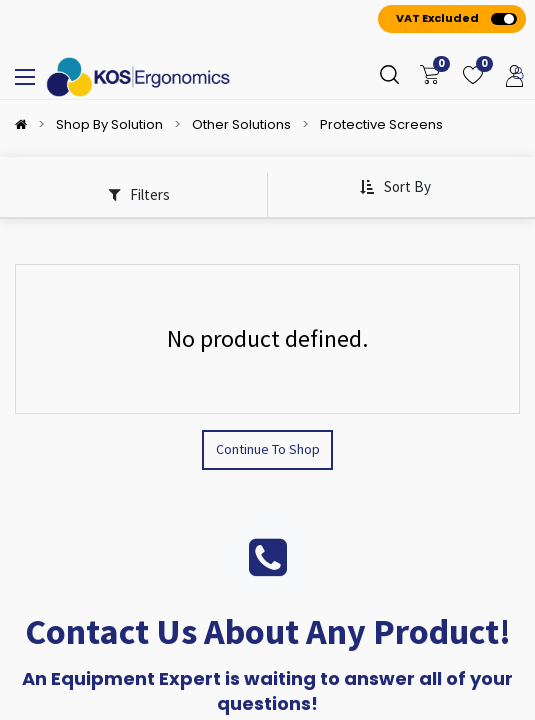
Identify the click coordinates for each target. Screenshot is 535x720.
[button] (395, 187)
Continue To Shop (268, 449)
